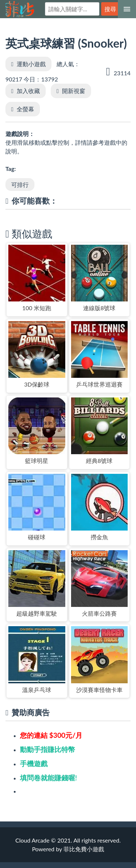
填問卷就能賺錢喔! (48, 778)
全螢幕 (25, 109)
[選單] (127, 9)
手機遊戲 (34, 763)
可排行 (20, 185)
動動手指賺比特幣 (48, 749)
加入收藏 (28, 91)
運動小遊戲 (31, 64)
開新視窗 (74, 91)
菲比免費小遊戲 (20, 9)
